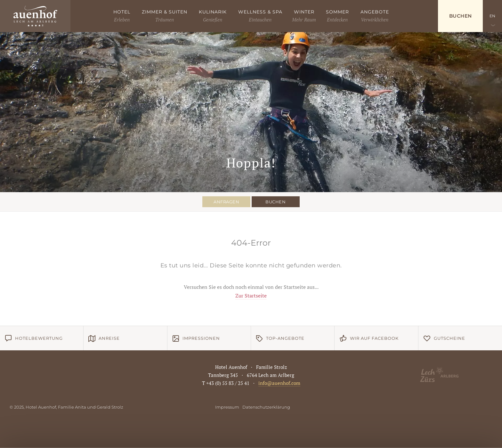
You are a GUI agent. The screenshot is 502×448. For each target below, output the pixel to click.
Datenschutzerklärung (266, 407)
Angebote (375, 12)
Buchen (461, 16)
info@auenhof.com (279, 383)
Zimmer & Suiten (165, 12)
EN (493, 16)
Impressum (227, 407)
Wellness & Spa (260, 12)
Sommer (337, 12)
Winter (304, 12)
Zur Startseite (251, 296)
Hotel (122, 12)
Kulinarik (213, 12)
